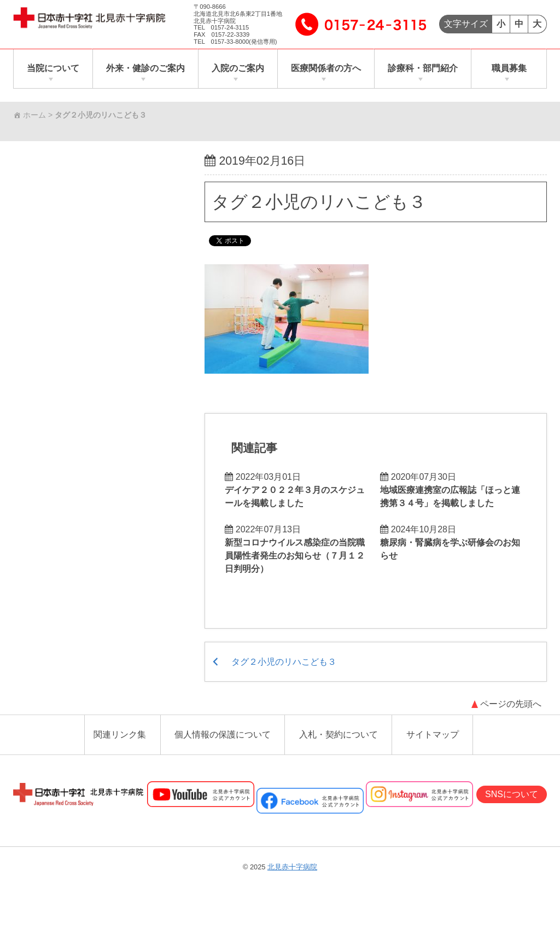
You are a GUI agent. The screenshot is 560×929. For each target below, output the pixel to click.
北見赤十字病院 (292, 868)
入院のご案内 (238, 69)
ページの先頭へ (511, 706)
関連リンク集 (120, 736)
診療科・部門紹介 (423, 69)
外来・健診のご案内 (145, 69)
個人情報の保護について (223, 736)
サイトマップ (433, 736)
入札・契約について (339, 736)
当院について (53, 69)
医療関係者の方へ (326, 69)
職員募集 (509, 69)
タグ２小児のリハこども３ (319, 202)
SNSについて (512, 795)
